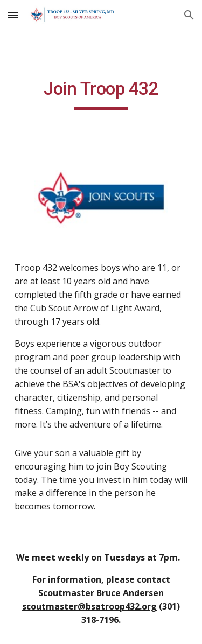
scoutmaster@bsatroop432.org (89, 606)
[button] (13, 15)
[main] (101, 94)
